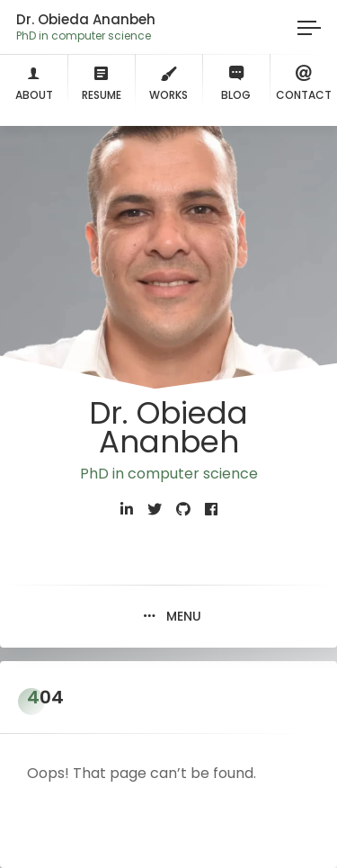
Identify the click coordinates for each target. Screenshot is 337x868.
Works (168, 81)
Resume (102, 81)
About (34, 81)
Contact (304, 81)
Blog (236, 81)
